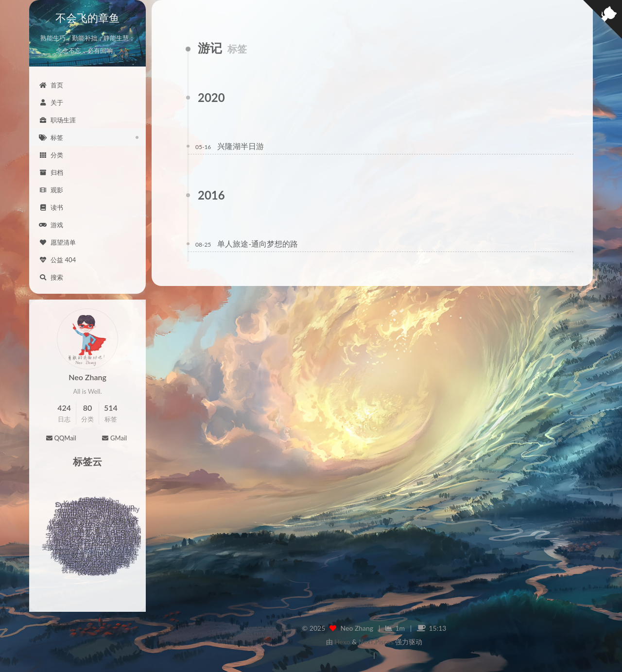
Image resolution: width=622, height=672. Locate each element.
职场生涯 (57, 120)
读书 (51, 207)
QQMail (61, 438)
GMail (114, 438)
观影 (51, 190)
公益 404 (57, 260)
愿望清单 (57, 242)
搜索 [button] (51, 277)
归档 (51, 172)
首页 (51, 85)
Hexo (342, 642)
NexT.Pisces (376, 642)
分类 (51, 155)
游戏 (51, 225)
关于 (51, 102)
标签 (51, 137)
